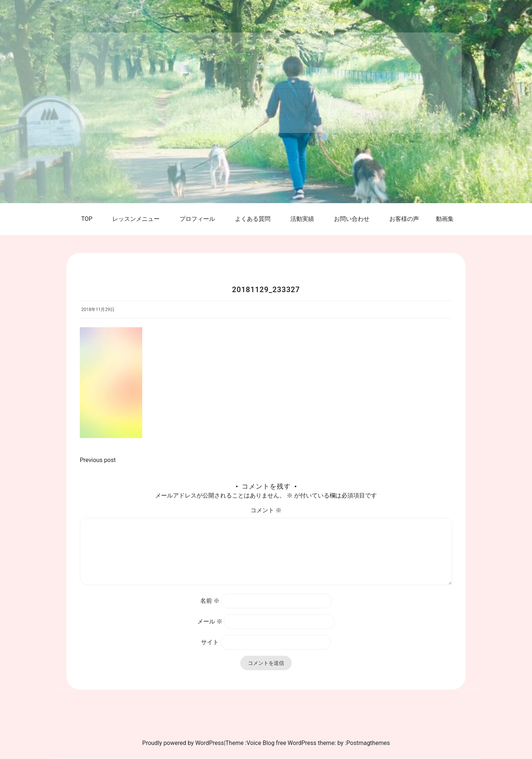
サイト (210, 642)
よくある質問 (253, 219)
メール (210, 621)
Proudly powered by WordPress (183, 743)
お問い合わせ (352, 219)
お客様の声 (404, 219)
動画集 (445, 219)
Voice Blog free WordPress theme (290, 743)
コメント (266, 510)
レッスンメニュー (136, 219)
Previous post (98, 460)
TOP (87, 219)
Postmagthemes (368, 743)
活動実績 (302, 219)
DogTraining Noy (266, 67)
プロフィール (197, 219)
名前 (210, 601)
